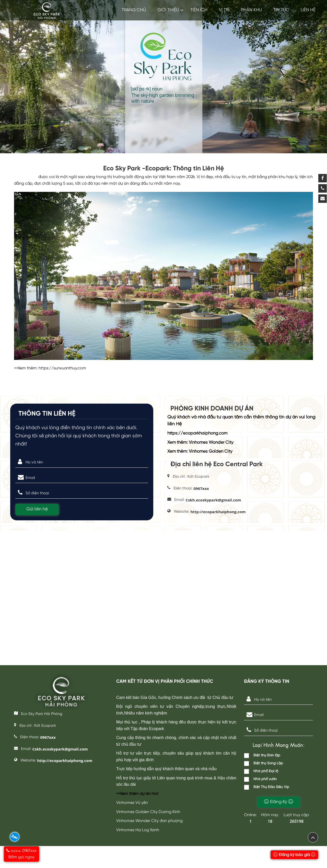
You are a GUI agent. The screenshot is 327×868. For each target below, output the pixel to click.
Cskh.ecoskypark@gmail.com (213, 500)
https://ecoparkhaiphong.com (197, 433)
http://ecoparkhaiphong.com (218, 512)
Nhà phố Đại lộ (261, 771)
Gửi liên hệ (37, 509)
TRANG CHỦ (134, 10)
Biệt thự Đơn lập (262, 756)
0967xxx (201, 488)
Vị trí (224, 10)
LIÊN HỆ (308, 10)
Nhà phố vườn (260, 779)
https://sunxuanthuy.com (62, 368)
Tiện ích (199, 10)
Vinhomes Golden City (211, 451)
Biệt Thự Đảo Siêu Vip (267, 787)
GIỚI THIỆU (168, 10)
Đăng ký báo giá (294, 855)
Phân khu (251, 10)
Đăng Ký (279, 802)
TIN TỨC (281, 10)
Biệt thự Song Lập (264, 764)
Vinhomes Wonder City (211, 443)
